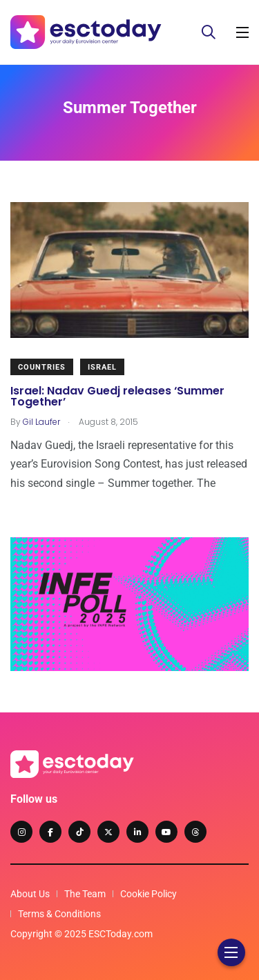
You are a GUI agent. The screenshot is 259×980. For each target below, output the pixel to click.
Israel (102, 367)
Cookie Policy (148, 894)
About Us (30, 894)
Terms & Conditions (59, 914)
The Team (85, 894)
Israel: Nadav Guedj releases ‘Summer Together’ (117, 396)
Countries (42, 367)
